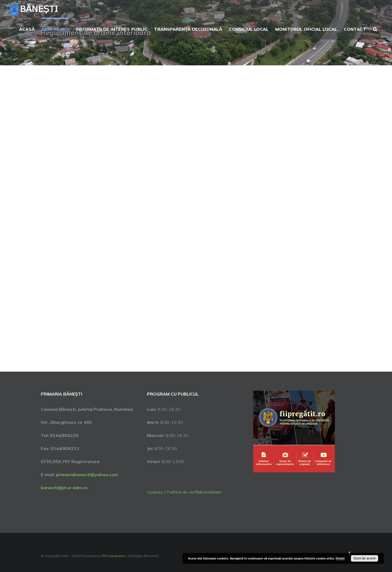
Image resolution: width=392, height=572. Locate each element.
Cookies (155, 492)
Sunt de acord (365, 558)
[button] (375, 29)
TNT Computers (113, 556)
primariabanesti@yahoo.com (87, 475)
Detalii (340, 558)
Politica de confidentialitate (194, 492)
